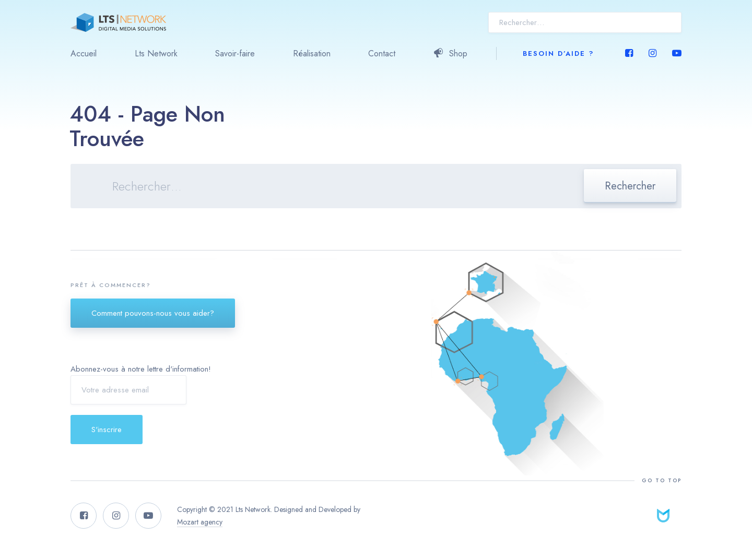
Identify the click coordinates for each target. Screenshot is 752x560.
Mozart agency (200, 522)
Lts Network (156, 53)
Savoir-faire (235, 53)
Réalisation (312, 53)
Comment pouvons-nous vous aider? (153, 313)
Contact (382, 53)
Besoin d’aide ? (558, 53)
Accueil (84, 53)
